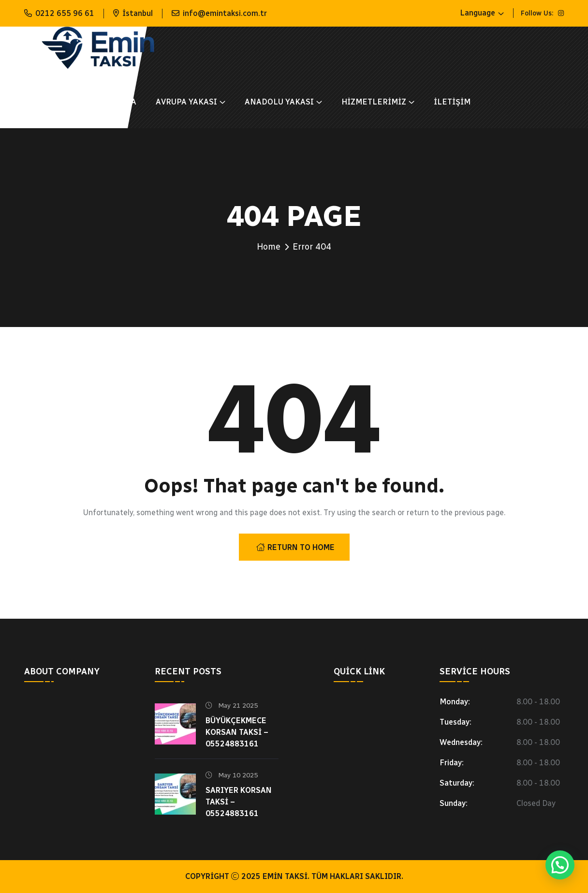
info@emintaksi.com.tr (225, 13)
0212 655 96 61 (65, 13)
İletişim (452, 102)
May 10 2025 (232, 775)
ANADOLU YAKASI (279, 102)
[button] (560, 865)
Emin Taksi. (286, 876)
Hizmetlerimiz (374, 102)
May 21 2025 (232, 706)
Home (269, 247)
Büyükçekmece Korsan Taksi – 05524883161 (237, 732)
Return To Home (295, 547)
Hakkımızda (111, 102)
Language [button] (478, 13)
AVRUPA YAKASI (186, 102)
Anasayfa (45, 102)
